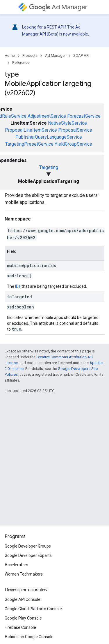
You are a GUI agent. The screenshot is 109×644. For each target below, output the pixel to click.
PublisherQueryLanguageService (49, 137)
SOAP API (81, 55)
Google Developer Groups (28, 546)
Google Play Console (23, 618)
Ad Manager (58, 7)
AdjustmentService (47, 116)
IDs (18, 286)
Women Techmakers (24, 574)
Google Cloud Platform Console (33, 609)
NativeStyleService (67, 123)
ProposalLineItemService (31, 130)
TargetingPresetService (29, 144)
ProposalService (75, 130)
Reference (21, 62)
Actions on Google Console (29, 637)
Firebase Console (20, 627)
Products (30, 55)
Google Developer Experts (28, 555)
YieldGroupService (73, 144)
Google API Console (23, 599)
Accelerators (16, 565)
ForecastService (84, 116)
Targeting (49, 167)
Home (10, 55)
